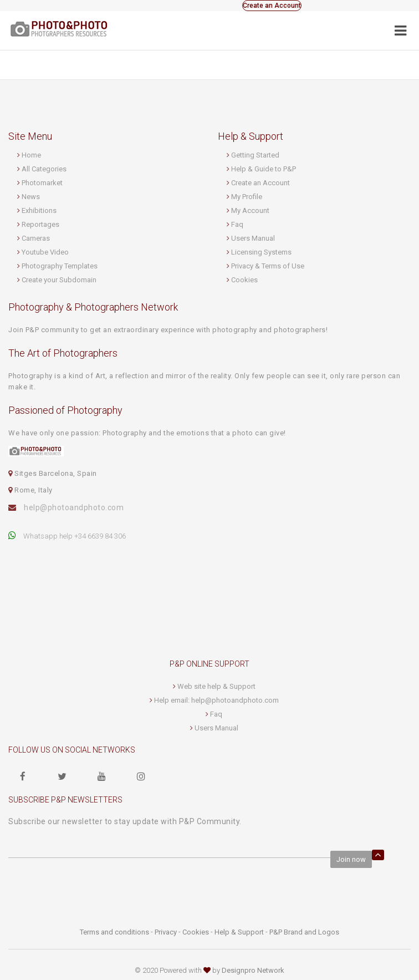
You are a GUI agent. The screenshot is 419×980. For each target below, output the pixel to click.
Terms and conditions (114, 932)
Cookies (244, 280)
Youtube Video (45, 252)
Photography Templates (60, 266)
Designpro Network (253, 970)
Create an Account (272, 6)
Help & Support (239, 932)
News (31, 197)
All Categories (44, 169)
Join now (351, 859)
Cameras (36, 238)
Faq (237, 224)
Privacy (166, 932)
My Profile (247, 197)
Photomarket (42, 183)
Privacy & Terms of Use (268, 266)
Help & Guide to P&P (264, 169)
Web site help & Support (216, 686)
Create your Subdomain (59, 280)
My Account (250, 210)
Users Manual (253, 238)
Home (31, 155)
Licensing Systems (261, 252)
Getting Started (255, 155)
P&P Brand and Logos (304, 932)
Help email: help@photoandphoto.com (216, 700)
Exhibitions (39, 210)
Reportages (40, 224)
